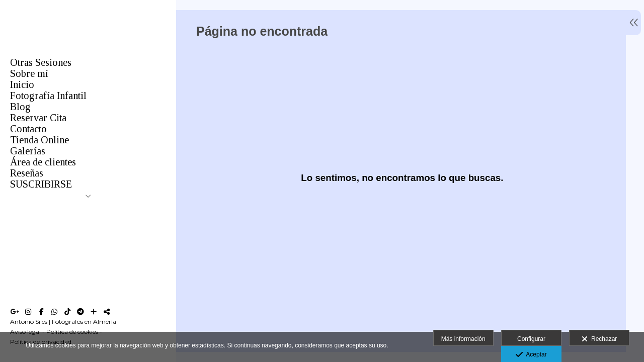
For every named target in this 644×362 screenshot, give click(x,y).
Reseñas (27, 173)
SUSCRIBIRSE (41, 184)
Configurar (531, 339)
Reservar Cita (38, 118)
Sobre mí (29, 73)
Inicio (22, 84)
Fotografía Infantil (48, 96)
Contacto (28, 129)
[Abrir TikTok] (67, 312)
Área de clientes (43, 162)
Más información (463, 339)
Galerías (28, 151)
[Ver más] (94, 312)
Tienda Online (39, 140)
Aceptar (531, 355)
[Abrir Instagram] (28, 312)
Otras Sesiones (41, 62)
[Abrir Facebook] (41, 312)
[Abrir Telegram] (80, 312)
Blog (20, 107)
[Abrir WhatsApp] (54, 312)
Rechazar (599, 339)
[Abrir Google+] (15, 312)
